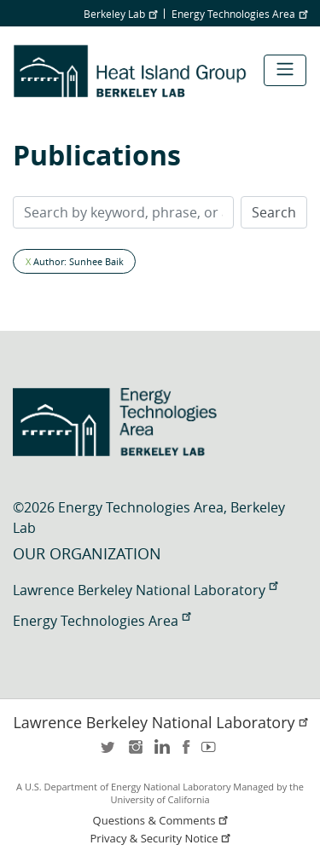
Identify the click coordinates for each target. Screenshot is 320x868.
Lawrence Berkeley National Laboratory (145, 590)
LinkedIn (160, 752)
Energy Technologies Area (239, 14)
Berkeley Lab (120, 14)
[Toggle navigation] (285, 70)
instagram (135, 752)
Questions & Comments (162, 821)
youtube (212, 752)
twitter (109, 752)
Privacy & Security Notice (162, 839)
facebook (186, 752)
